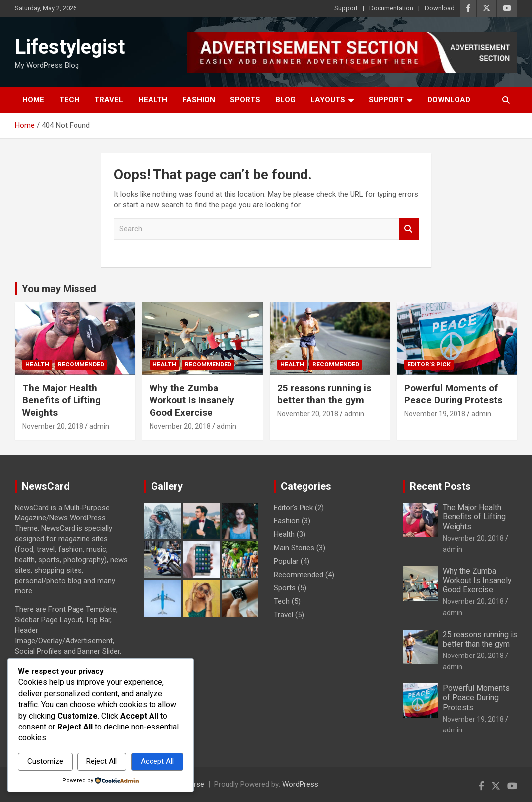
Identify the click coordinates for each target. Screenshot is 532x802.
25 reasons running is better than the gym (324, 394)
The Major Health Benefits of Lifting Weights (62, 400)
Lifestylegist (70, 47)
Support (346, 8)
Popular (286, 561)
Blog (285, 100)
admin (99, 426)
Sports (245, 100)
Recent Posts (440, 486)
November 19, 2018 (435, 414)
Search (409, 229)
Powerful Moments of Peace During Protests (453, 394)
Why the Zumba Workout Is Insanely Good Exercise (192, 400)
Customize (45, 761)
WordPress (300, 784)
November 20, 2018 (53, 426)
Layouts (328, 100)
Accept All (157, 761)
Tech (69, 100)
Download (440, 8)
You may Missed (59, 289)
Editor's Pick (429, 365)
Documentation (391, 8)
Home (33, 100)
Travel (109, 100)
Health (153, 100)
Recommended (81, 365)
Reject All (102, 761)
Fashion (199, 100)
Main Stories (294, 548)
